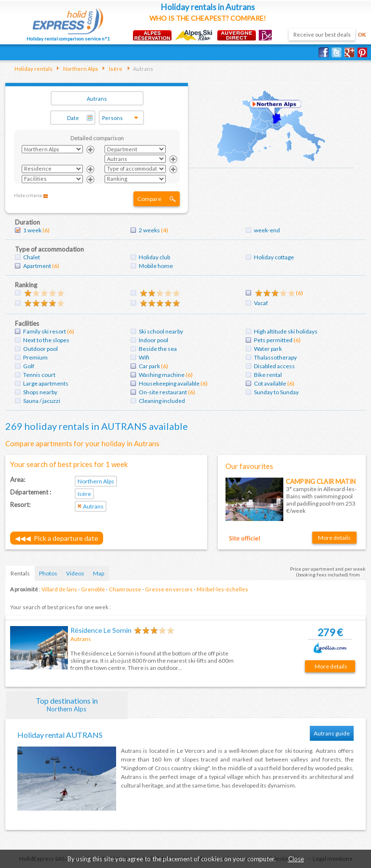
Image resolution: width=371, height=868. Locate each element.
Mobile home (156, 266)
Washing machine (162, 375)
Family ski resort (45, 331)
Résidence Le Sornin (101, 630)
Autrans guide (332, 733)
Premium (35, 357)
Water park (268, 349)
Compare (149, 199)
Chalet (32, 257)
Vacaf (261, 303)
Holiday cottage (274, 257)
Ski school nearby (161, 331)
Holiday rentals (33, 69)
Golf (29, 366)
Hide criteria (28, 195)
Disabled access (274, 366)
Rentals (20, 573)
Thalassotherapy (275, 357)
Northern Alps (80, 69)
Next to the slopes (46, 340)
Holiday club (154, 257)
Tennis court (39, 375)
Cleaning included (162, 401)
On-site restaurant (163, 392)
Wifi (144, 357)
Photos (48, 573)
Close (296, 859)
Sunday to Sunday (276, 392)
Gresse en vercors (169, 589)
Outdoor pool (40, 349)
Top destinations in (67, 704)
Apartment (37, 266)
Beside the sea (158, 349)
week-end (267, 230)
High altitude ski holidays (286, 331)
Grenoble (93, 589)
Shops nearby (40, 392)
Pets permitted (273, 340)
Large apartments (46, 383)
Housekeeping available (169, 383)
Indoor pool (153, 340)
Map (99, 573)
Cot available (270, 383)
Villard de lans (59, 589)
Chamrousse (125, 589)
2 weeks (149, 230)
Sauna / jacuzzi (42, 401)
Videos (75, 573)
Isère (115, 69)
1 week (32, 230)
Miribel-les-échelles (222, 589)
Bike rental (268, 375)
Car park (149, 366)
